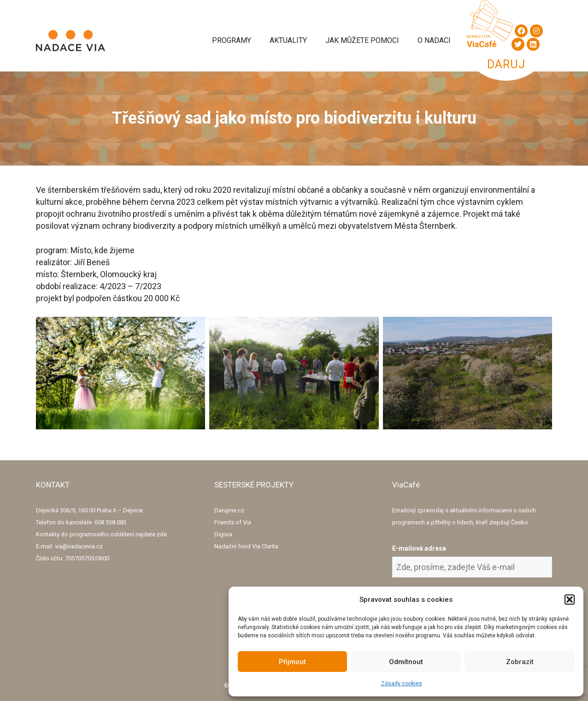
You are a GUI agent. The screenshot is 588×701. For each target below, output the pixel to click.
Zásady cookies (402, 683)
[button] (570, 600)
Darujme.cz (229, 510)
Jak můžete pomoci (362, 40)
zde (162, 534)
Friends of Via (233, 522)
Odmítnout (406, 662)
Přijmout (292, 662)
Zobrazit (520, 662)
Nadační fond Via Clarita (246, 546)
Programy (232, 40)
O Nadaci (434, 40)
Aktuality (288, 40)
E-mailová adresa (419, 548)
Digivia (223, 534)
